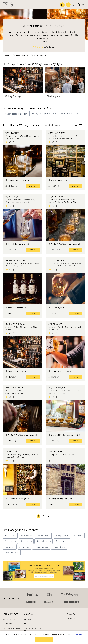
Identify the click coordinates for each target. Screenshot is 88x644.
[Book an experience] (68, 5)
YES (44, 639)
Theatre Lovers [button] (41, 547)
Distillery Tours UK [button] (70, 114)
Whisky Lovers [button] (61, 535)
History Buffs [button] (59, 547)
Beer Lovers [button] (10, 541)
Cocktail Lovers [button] (44, 541)
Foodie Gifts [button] (10, 536)
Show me (33, 186)
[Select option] (55, 125)
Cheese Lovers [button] (27, 535)
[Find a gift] (62, 5)
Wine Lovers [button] (44, 535)
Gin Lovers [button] (78, 535)
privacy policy (77, 634)
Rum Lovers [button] (26, 541)
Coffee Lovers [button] (62, 541)
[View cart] (79, 5)
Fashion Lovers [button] (12, 553)
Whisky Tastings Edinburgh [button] (44, 114)
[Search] (74, 5)
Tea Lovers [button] (10, 547)
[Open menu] (83, 5)
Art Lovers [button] (24, 547)
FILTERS (77, 125)
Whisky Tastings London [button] (16, 114)
